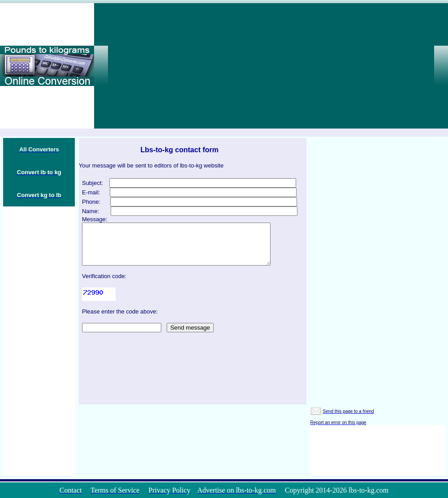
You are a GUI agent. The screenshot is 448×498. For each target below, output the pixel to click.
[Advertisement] (294, 66)
